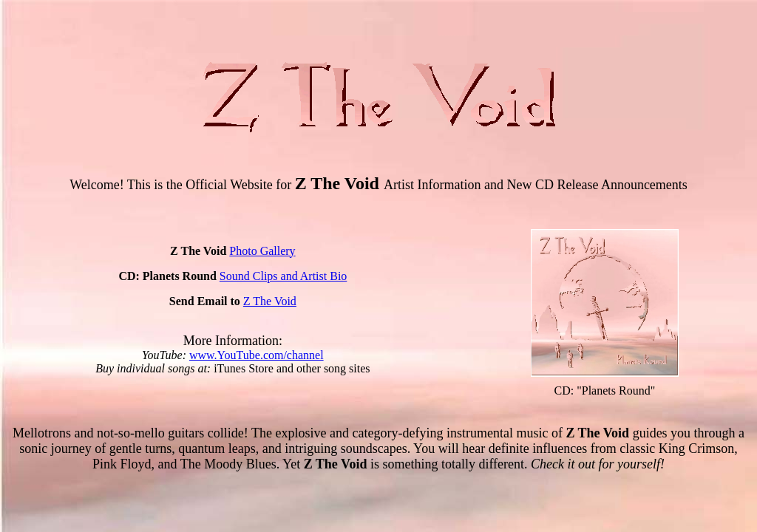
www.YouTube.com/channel (257, 355)
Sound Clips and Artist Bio (283, 276)
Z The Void (270, 301)
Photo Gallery (262, 251)
